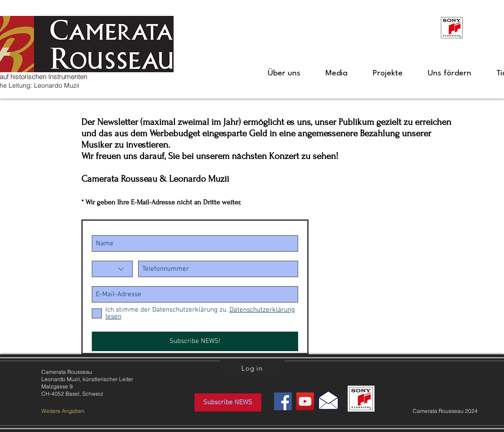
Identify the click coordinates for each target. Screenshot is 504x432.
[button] (284, 74)
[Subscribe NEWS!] (195, 341)
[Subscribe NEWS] (228, 402)
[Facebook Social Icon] (283, 401)
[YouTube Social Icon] (305, 401)
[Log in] (252, 368)
